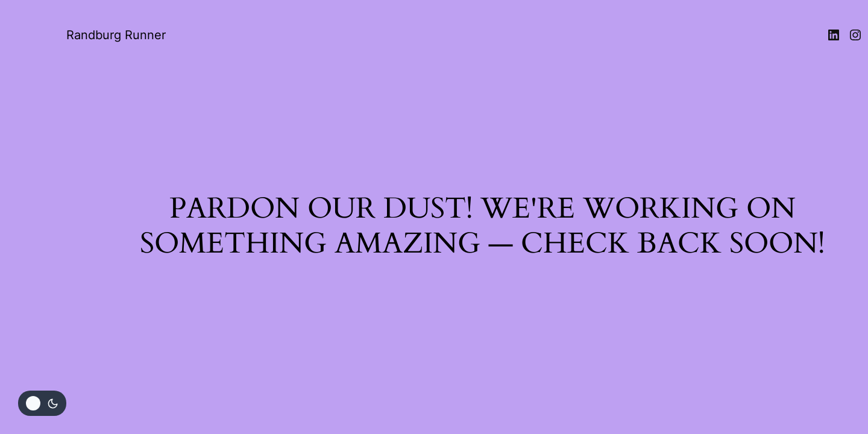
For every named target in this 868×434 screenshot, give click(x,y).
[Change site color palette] (42, 403)
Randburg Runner (116, 35)
